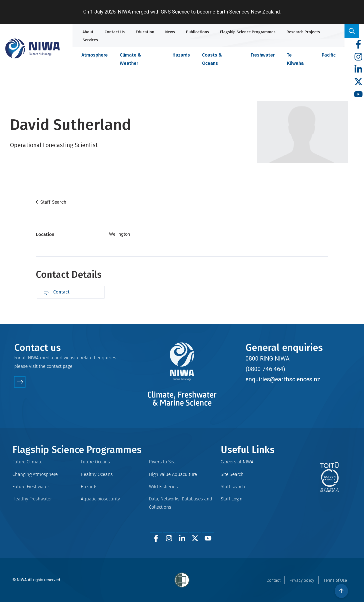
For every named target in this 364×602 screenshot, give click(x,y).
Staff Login (232, 499)
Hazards (181, 55)
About (88, 32)
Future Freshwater (31, 487)
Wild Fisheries (163, 487)
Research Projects (303, 32)
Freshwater (263, 55)
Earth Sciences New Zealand (248, 12)
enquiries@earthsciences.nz (283, 379)
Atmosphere (95, 55)
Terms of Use (335, 580)
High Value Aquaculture (173, 474)
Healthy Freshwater (32, 499)
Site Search (232, 474)
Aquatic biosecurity (100, 499)
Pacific (328, 55)
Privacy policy (302, 580)
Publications (197, 32)
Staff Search (53, 202)
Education (145, 32)
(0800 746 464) (265, 369)
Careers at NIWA (237, 462)
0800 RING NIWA (267, 359)
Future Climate (27, 462)
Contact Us (115, 32)
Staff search (233, 487)
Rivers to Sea (162, 462)
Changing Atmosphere (35, 474)
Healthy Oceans (97, 474)
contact (54, 366)
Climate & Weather (130, 59)
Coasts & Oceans (212, 59)
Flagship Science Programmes (248, 32)
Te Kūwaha (295, 59)
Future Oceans (95, 462)
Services (90, 40)
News (170, 32)
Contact (61, 292)
